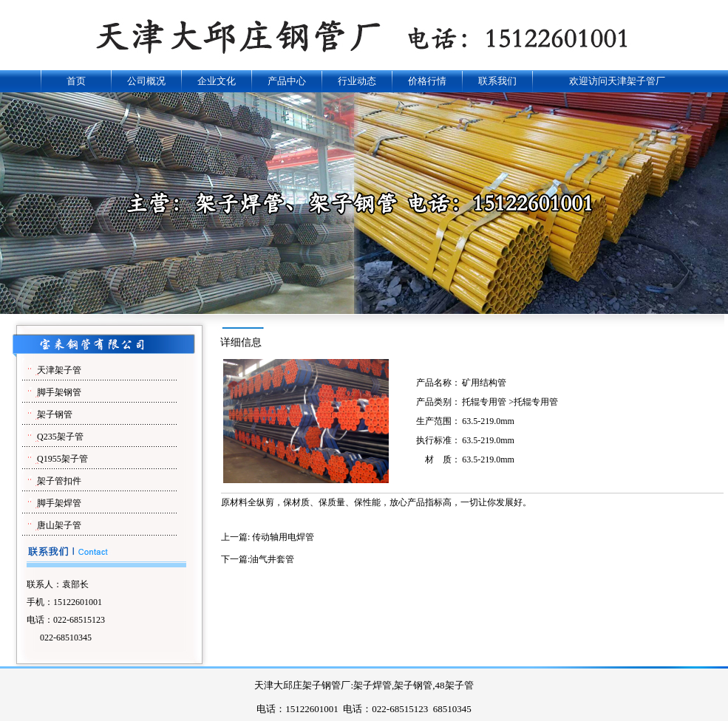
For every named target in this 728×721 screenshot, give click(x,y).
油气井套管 (272, 559)
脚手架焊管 (59, 503)
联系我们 (497, 81)
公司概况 (146, 81)
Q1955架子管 (62, 459)
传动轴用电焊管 (283, 537)
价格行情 (427, 81)
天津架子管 (59, 370)
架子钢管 (55, 414)
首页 (76, 81)
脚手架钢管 (59, 392)
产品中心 (287, 81)
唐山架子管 (59, 525)
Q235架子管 (60, 437)
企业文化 (217, 81)
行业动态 (357, 81)
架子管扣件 (59, 481)
